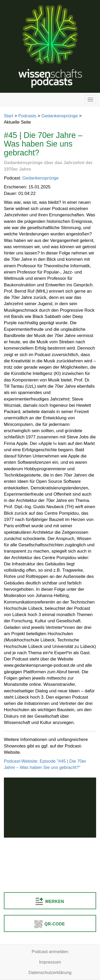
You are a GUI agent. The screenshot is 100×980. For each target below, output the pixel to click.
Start (9, 116)
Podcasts (27, 116)
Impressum (50, 962)
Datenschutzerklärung (50, 973)
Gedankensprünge (60, 116)
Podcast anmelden (50, 952)
